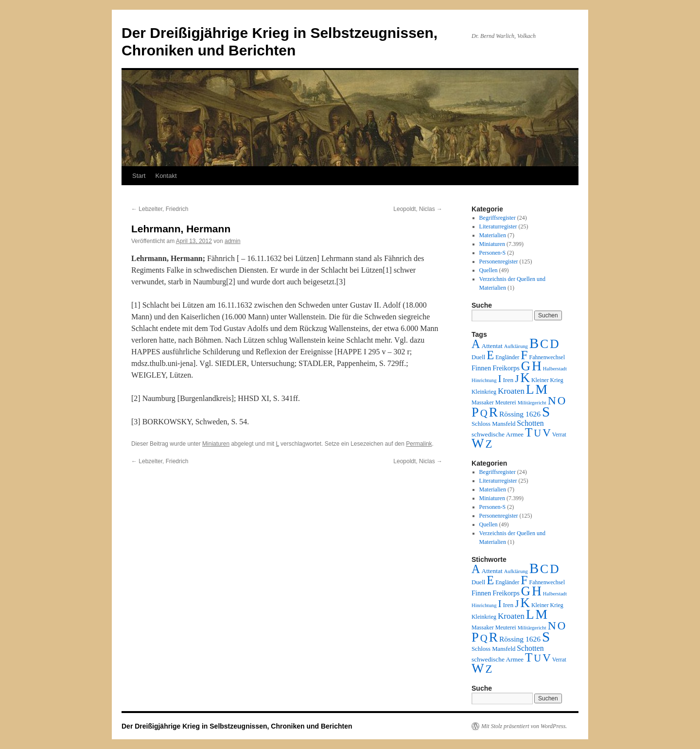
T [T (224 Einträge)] (529, 432)
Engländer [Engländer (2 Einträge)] (507, 357)
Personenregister (499, 261)
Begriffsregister (498, 218)
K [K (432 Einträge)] (525, 378)
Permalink (419, 444)
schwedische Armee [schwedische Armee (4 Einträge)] (498, 434)
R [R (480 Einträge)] (493, 412)
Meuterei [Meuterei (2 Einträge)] (506, 402)
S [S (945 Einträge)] (546, 412)
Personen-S (493, 253)
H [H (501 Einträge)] (537, 366)
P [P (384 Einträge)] (475, 412)
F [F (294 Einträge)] (524, 355)
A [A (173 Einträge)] (476, 344)
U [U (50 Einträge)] (537, 433)
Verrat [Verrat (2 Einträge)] (559, 435)
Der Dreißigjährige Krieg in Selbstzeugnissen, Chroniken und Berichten (237, 726)
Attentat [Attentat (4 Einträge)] (492, 346)
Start (139, 176)
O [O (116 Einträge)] (562, 401)
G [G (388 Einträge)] (526, 366)
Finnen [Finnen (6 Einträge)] (481, 368)
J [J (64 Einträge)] (517, 379)
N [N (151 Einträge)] (552, 401)
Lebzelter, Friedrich (160, 209)
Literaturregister (498, 226)
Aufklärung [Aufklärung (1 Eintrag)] (516, 346)
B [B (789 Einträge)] (534, 343)
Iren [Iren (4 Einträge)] (508, 380)
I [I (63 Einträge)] (500, 379)
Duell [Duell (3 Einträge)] (478, 357)
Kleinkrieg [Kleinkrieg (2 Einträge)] (484, 392)
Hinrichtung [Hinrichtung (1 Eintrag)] (484, 380)
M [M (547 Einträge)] (542, 389)
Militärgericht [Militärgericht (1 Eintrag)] (532, 403)
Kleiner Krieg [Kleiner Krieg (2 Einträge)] (547, 380)
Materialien (493, 235)
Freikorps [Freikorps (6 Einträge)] (506, 368)
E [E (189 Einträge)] (490, 355)
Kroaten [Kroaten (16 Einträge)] (511, 391)
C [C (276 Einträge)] (544, 344)
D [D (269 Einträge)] (554, 344)
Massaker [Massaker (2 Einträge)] (483, 402)
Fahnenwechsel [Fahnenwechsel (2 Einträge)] (547, 357)
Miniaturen (216, 444)
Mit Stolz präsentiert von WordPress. (524, 726)
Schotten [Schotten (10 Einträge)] (530, 423)
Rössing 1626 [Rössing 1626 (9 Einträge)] (520, 414)
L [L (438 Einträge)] (530, 389)
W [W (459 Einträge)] (478, 443)
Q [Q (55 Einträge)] (484, 413)
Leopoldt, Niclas (418, 209)
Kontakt (166, 176)
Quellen (489, 270)
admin (233, 241)
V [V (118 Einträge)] (547, 433)
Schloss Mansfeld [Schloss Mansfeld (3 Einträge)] (493, 424)
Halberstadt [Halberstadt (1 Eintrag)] (555, 369)
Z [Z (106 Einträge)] (489, 444)
